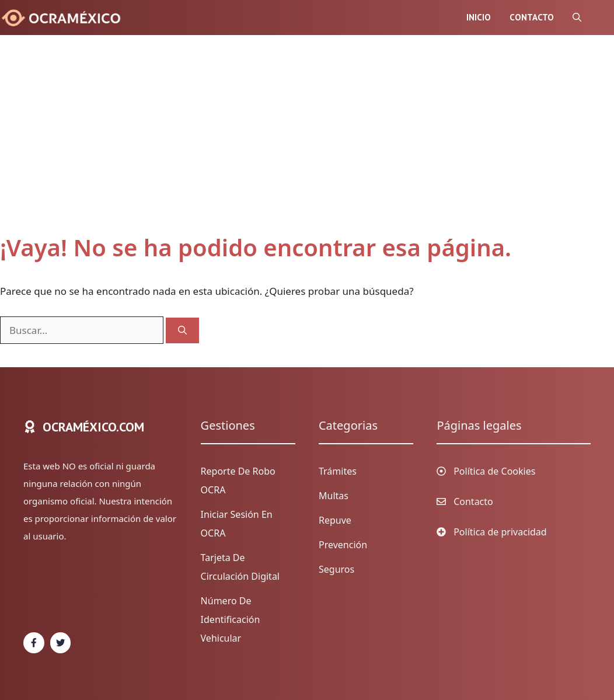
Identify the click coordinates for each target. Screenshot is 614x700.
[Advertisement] (295, 146)
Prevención (343, 545)
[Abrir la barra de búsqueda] (577, 18)
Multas (334, 496)
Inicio (479, 17)
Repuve (335, 520)
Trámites (338, 471)
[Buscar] (182, 331)
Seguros (336, 569)
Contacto (532, 17)
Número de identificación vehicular (231, 619)
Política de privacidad (500, 532)
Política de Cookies (494, 471)
